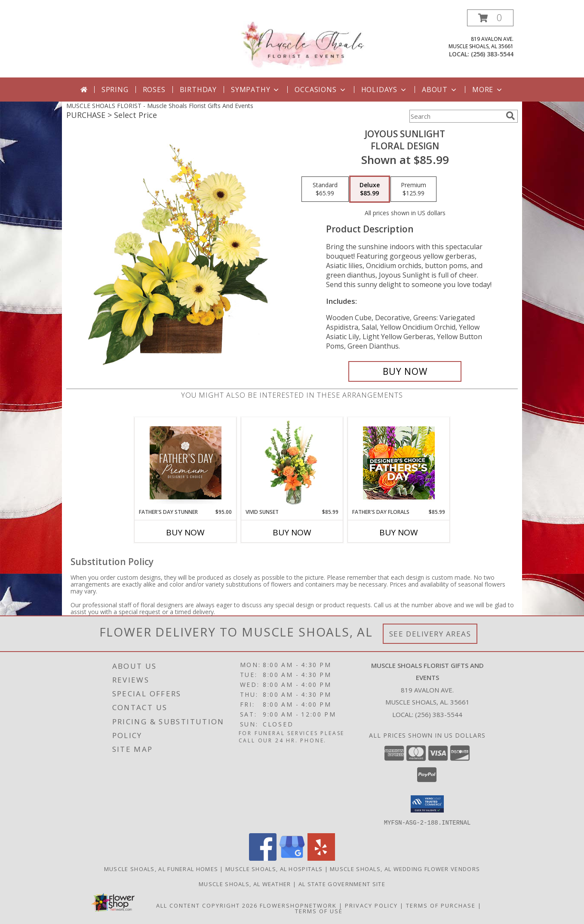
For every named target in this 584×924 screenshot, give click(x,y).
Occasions (321, 90)
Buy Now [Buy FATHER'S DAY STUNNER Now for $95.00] (185, 532)
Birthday (198, 90)
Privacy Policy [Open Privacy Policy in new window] (371, 905)
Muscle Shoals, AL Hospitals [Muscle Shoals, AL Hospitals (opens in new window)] (274, 868)
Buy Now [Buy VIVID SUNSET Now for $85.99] (292, 532)
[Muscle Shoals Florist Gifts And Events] (295, 42)
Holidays (384, 90)
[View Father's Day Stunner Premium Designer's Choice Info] (186, 463)
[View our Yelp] (321, 858)
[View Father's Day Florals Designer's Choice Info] (399, 463)
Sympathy (256, 90)
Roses (154, 90)
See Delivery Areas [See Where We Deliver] (430, 634)
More (488, 90)
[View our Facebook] (263, 858)
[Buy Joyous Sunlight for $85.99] (405, 371)
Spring (115, 90)
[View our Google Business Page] (292, 858)
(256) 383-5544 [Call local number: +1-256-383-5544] (492, 54)
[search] (510, 116)
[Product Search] (456, 116)
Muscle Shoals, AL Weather (245, 884)
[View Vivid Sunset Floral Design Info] (292, 463)
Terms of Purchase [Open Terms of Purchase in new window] (441, 905)
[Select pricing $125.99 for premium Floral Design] (413, 189)
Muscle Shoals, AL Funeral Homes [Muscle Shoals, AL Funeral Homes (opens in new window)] (161, 868)
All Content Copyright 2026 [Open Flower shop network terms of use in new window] (207, 905)
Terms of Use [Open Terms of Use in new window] (319, 911)
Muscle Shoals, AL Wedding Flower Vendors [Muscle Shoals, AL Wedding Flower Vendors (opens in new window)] (405, 868)
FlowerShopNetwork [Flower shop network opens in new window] (298, 905)
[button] (490, 18)
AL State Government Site (342, 884)
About (440, 90)
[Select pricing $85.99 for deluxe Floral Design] (370, 189)
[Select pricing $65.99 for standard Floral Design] (325, 189)
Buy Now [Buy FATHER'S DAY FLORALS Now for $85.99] (399, 532)
